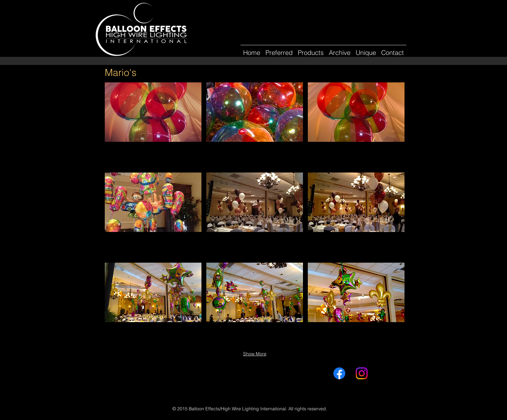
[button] (340, 50)
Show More (255, 354)
